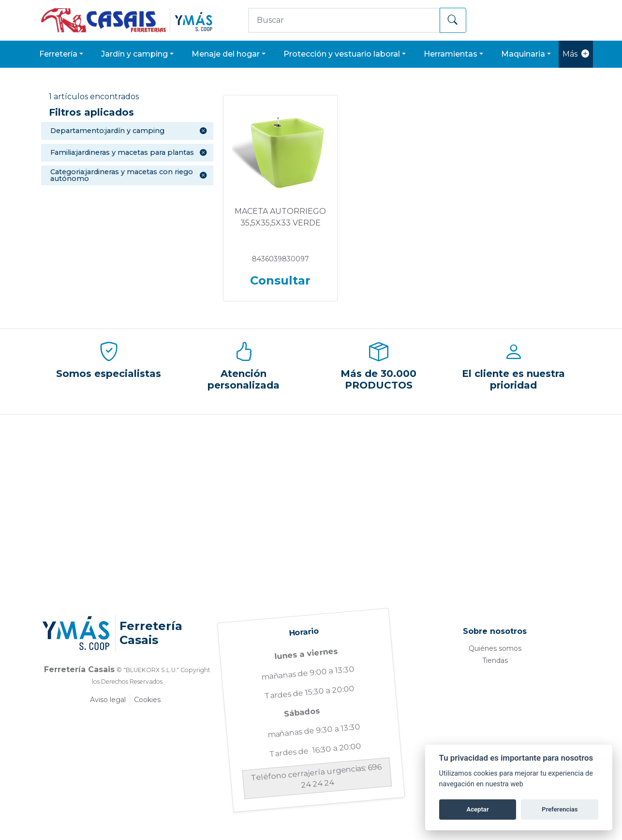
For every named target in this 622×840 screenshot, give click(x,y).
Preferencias (560, 809)
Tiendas (495, 660)
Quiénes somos (495, 648)
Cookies (147, 700)
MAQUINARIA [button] (523, 54)
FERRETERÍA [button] (58, 54)
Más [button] (576, 54)
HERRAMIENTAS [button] (451, 54)
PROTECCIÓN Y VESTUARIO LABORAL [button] (342, 54)
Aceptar (477, 809)
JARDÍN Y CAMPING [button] (134, 54)
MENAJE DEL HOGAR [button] (226, 54)
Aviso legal (108, 700)
